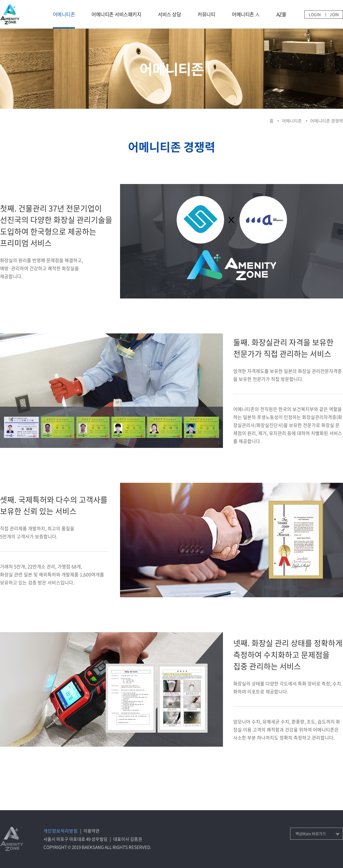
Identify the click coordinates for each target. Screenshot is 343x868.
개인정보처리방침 (61, 831)
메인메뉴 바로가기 (0, 0)
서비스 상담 (169, 14)
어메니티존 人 (246, 14)
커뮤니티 (206, 14)
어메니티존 (64, 14)
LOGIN (315, 14)
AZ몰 (281, 14)
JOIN (334, 14)
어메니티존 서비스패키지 (116, 14)
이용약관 (91, 831)
